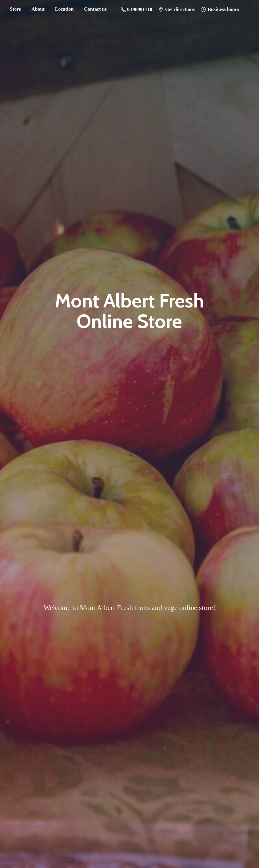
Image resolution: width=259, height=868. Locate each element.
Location (64, 9)
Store (15, 9)
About (38, 9)
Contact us (95, 9)
